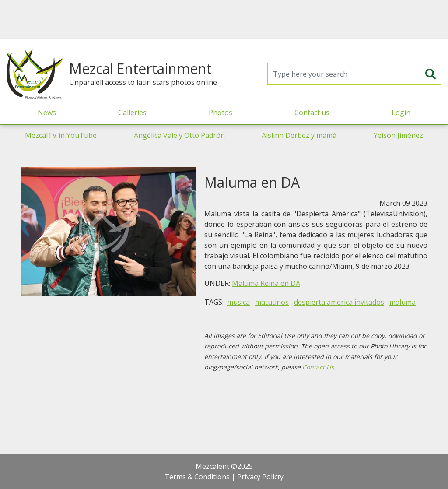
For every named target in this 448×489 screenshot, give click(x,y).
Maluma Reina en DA (266, 283)
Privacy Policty (260, 477)
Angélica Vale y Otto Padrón (179, 135)
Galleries (132, 113)
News (47, 113)
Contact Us (318, 367)
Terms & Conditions (197, 477)
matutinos (272, 302)
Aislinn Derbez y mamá (299, 135)
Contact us (312, 113)
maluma (402, 302)
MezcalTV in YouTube (61, 135)
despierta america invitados (339, 302)
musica (238, 302)
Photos (220, 113)
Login (401, 113)
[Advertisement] (224, 20)
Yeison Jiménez (398, 135)
